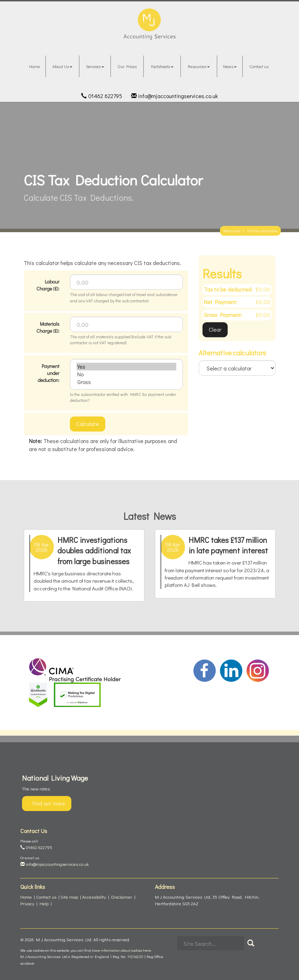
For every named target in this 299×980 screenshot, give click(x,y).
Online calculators (262, 231)
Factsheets (162, 66)
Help (44, 903)
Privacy (27, 903)
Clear (215, 329)
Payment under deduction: (49, 373)
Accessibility (94, 897)
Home (34, 66)
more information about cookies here (121, 950)
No (126, 374)
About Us (62, 66)
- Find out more (47, 803)
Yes (126, 367)
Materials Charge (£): (48, 327)
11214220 (135, 956)
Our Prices (127, 66)
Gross (126, 382)
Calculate (88, 424)
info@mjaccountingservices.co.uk (175, 96)
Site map (69, 897)
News (230, 66)
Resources (199, 66)
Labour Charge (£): (48, 285)
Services (95, 66)
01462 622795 (102, 96)
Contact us (259, 66)
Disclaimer (122, 897)
